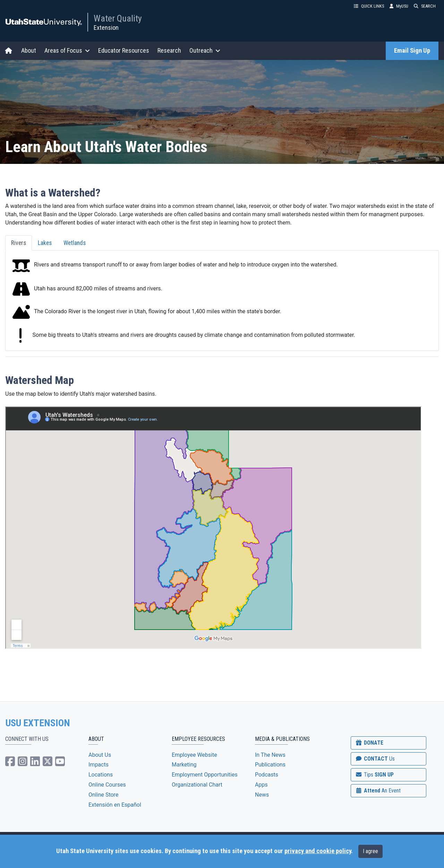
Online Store (103, 795)
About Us (100, 755)
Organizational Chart (197, 785)
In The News (270, 755)
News (262, 795)
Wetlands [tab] (75, 243)
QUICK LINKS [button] (369, 6)
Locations (101, 775)
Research (169, 50)
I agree (370, 851)
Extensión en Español (115, 805)
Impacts (99, 765)
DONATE (369, 743)
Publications (270, 765)
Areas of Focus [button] (67, 50)
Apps (261, 785)
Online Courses (107, 785)
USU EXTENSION (38, 723)
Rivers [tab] (19, 243)
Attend (378, 791)
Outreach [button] (205, 50)
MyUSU (399, 6)
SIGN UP (374, 775)
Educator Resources (124, 50)
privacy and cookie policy (318, 851)
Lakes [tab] (45, 243)
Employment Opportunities (205, 775)
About (29, 50)
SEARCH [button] (425, 6)
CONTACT (375, 759)
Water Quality (118, 18)
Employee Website (194, 755)
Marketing (184, 765)
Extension (106, 28)
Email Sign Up (412, 51)
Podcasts (267, 775)
